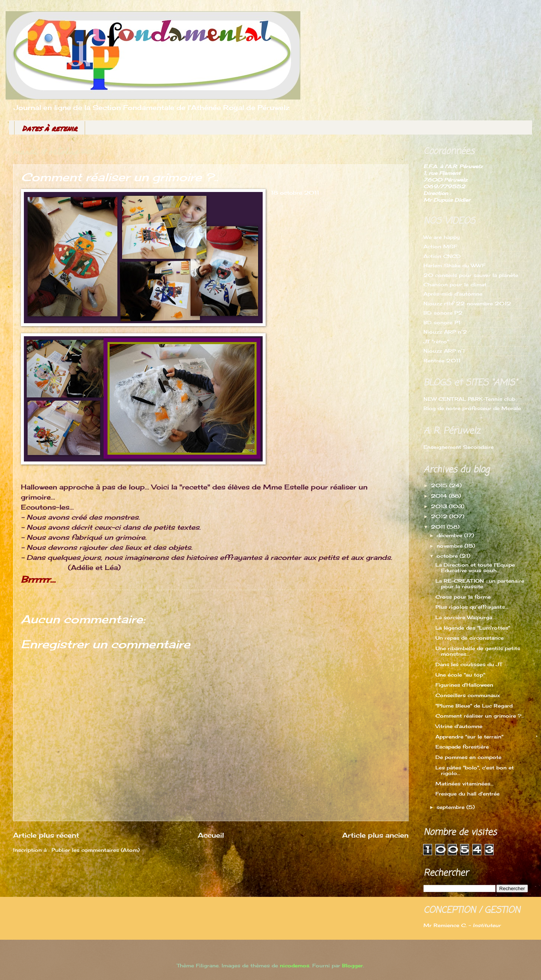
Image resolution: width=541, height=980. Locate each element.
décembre (450, 535)
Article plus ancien (375, 835)
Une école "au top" (460, 675)
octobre (448, 556)
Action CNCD (442, 256)
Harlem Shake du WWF (454, 265)
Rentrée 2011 (442, 360)
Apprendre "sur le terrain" (469, 737)
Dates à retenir (50, 128)
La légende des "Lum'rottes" (473, 628)
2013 (440, 506)
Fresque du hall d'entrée (467, 794)
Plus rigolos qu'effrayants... (472, 607)
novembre (451, 546)
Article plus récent (46, 835)
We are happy (442, 237)
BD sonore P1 (442, 322)
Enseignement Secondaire (459, 447)
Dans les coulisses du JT (469, 664)
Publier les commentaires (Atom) (96, 850)
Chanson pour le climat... (457, 284)
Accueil (211, 835)
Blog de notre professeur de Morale (472, 408)
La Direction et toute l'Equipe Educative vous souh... (475, 568)
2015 (440, 485)
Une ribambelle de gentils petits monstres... (478, 651)
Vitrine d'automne (459, 726)
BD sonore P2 (443, 313)
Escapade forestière (462, 747)
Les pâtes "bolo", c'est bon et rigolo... (475, 770)
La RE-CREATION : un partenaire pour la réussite (480, 584)
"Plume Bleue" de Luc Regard (474, 706)
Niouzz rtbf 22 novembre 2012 (467, 303)
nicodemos (295, 965)
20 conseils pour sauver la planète (471, 275)
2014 (440, 496)
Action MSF (440, 246)
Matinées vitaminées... (465, 784)
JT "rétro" (436, 341)
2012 (440, 516)
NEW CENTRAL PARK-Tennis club (469, 399)
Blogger (353, 965)
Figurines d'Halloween (464, 685)
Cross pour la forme (463, 597)
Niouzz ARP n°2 (445, 332)
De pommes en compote (468, 757)
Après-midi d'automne (453, 294)
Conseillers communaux (468, 695)
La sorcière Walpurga (464, 617)
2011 (439, 527)
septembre (451, 807)
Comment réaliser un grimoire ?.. (480, 716)
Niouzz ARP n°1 (444, 351)
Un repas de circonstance (470, 638)
